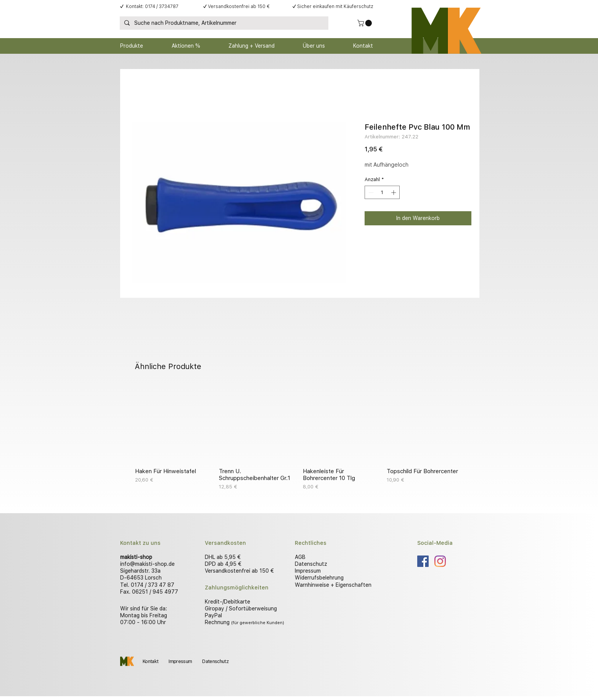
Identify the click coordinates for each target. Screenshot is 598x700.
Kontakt (150, 661)
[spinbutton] (382, 193)
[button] (365, 23)
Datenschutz (311, 564)
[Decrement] (370, 193)
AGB (300, 557)
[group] (299, 438)
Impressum (308, 571)
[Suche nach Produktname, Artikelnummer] (223, 23)
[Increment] (394, 193)
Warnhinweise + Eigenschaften (333, 585)
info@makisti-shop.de (147, 564)
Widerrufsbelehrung (319, 578)
